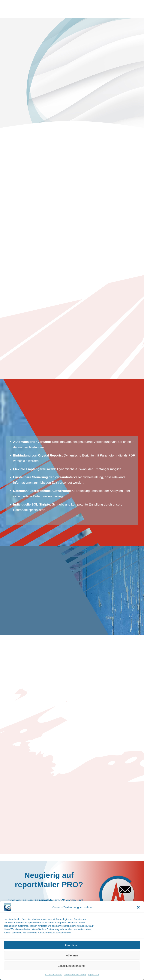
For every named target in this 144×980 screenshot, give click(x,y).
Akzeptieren (72, 945)
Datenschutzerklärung (75, 975)
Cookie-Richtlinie (54, 975)
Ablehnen (72, 955)
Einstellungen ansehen (72, 966)
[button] (138, 907)
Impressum (93, 975)
